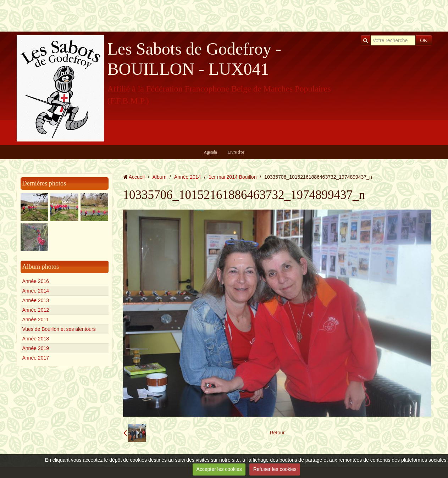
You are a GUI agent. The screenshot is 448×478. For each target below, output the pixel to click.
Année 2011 (36, 319)
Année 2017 (36, 358)
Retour (277, 433)
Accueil (137, 177)
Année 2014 (36, 291)
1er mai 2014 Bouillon (233, 177)
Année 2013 (36, 300)
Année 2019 (36, 348)
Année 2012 (36, 310)
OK (424, 40)
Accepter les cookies (219, 469)
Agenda (210, 152)
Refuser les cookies (275, 469)
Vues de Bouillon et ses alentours (59, 329)
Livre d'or (236, 152)
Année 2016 (36, 281)
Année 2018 (36, 339)
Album (159, 177)
